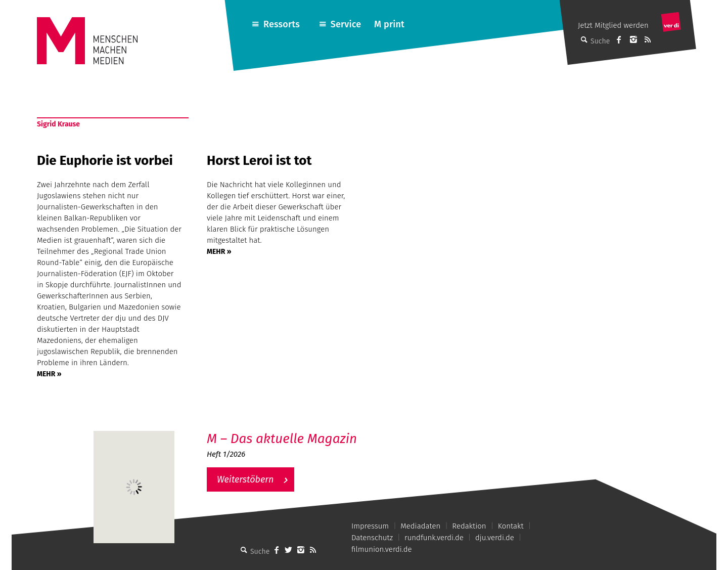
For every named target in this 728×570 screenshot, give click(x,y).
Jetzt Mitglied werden (613, 25)
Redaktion (469, 526)
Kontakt (511, 526)
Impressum (370, 526)
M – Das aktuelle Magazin (282, 439)
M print (389, 24)
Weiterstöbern (245, 479)
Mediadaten (420, 526)
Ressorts (282, 24)
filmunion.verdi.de (382, 549)
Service (346, 24)
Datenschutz (372, 538)
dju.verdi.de (495, 538)
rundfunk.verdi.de (434, 538)
